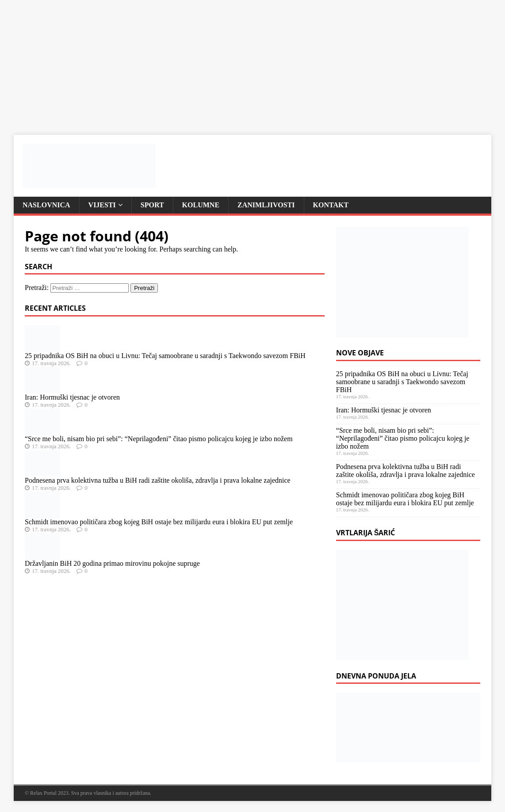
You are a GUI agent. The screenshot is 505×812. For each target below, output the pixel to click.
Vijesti (102, 205)
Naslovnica (46, 205)
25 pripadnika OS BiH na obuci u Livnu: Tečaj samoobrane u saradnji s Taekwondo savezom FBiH (165, 356)
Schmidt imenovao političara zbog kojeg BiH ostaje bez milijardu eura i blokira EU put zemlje (159, 522)
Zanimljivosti (266, 205)
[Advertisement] (252, 62)
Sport (152, 205)
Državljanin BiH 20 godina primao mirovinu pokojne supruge (112, 563)
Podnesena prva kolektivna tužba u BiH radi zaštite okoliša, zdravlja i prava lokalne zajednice (158, 480)
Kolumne (201, 205)
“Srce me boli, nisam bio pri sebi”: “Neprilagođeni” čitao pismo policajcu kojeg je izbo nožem (159, 439)
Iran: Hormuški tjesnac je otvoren (72, 397)
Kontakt (331, 205)
